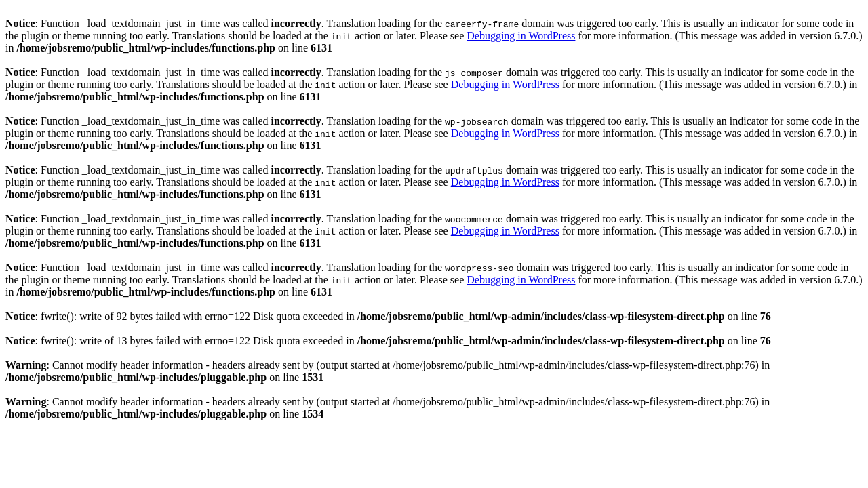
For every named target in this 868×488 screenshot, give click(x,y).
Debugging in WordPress (521, 36)
